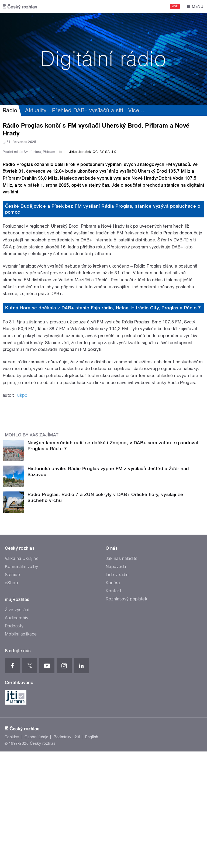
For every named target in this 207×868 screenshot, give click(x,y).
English (92, 853)
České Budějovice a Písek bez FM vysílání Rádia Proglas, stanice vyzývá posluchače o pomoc (103, 326)
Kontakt (113, 707)
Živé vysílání (17, 726)
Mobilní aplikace (21, 751)
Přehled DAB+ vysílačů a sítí (87, 110)
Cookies (12, 853)
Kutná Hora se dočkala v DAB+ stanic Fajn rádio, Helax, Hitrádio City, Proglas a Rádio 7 (103, 424)
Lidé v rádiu (117, 691)
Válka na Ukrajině (22, 675)
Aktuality (36, 110)
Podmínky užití (67, 853)
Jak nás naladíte (122, 675)
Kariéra (113, 699)
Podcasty (14, 742)
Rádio (10, 110)
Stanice (12, 691)
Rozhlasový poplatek (126, 715)
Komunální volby (21, 683)
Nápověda (116, 683)
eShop (11, 699)
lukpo (22, 512)
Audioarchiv (17, 734)
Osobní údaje (37, 853)
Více (136, 110)
